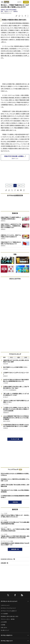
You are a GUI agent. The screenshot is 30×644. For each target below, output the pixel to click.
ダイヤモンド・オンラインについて (9, 601)
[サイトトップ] (6, 2)
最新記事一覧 (15, 549)
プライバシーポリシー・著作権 (8, 619)
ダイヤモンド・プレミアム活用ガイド (9, 611)
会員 (26, 357)
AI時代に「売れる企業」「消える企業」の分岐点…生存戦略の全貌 (15, 486)
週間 (19, 357)
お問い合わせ (4, 628)
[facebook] (15, 595)
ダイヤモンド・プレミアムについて (8, 608)
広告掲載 (3, 625)
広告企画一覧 (4, 563)
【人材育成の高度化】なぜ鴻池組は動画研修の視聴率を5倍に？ (15, 497)
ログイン (19, 2)
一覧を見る (15, 502)
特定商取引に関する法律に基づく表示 (10, 616)
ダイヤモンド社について (7, 641)
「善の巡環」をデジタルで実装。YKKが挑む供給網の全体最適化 (15, 491)
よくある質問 (4, 622)
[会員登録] (26, 2)
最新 (4, 357)
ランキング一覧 (15, 439)
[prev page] (7, 186)
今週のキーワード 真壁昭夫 (11, 11)
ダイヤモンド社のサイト (7, 635)
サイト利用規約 (4, 614)
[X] (8, 595)
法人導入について (5, 630)
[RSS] (22, 595)
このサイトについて (5, 605)
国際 (2, 11)
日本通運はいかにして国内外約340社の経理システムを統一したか (15, 480)
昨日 (11, 357)
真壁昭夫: (9, 10)
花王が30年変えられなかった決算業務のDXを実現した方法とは (15, 474)
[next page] (23, 186)
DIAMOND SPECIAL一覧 (8, 559)
